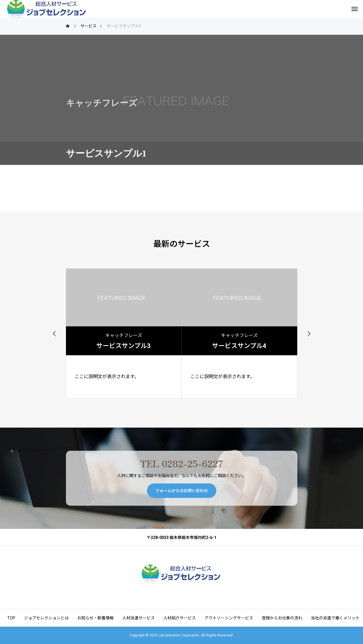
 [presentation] (54, 334)
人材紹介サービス (180, 618)
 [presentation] (309, 334)
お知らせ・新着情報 (95, 618)
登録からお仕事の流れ (282, 618)
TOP (11, 618)
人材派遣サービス (139, 618)
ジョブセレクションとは (46, 618)
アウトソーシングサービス (229, 618)
